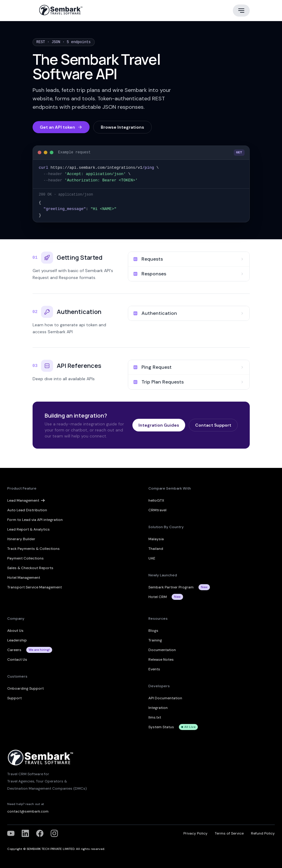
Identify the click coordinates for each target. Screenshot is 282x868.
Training (155, 640)
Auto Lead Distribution (27, 510)
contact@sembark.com (28, 811)
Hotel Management (24, 577)
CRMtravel (157, 510)
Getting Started (80, 257)
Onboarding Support (25, 688)
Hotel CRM (158, 597)
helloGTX (156, 500)
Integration (158, 707)
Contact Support (213, 425)
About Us (15, 630)
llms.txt (155, 717)
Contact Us (17, 659)
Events (154, 669)
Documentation (162, 650)
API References (79, 365)
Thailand (156, 548)
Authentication (79, 311)
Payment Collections (25, 558)
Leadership (17, 640)
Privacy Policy (195, 833)
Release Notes (161, 659)
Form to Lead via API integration (35, 519)
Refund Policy (263, 833)
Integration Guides (159, 425)
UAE (152, 558)
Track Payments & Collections (33, 548)
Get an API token (61, 127)
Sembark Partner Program (171, 587)
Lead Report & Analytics (29, 529)
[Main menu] (241, 11)
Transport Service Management (35, 587)
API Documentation (165, 698)
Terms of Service (229, 833)
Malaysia (156, 539)
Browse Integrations (122, 127)
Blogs (153, 630)
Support (14, 698)
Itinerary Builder (21, 539)
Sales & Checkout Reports (30, 568)
